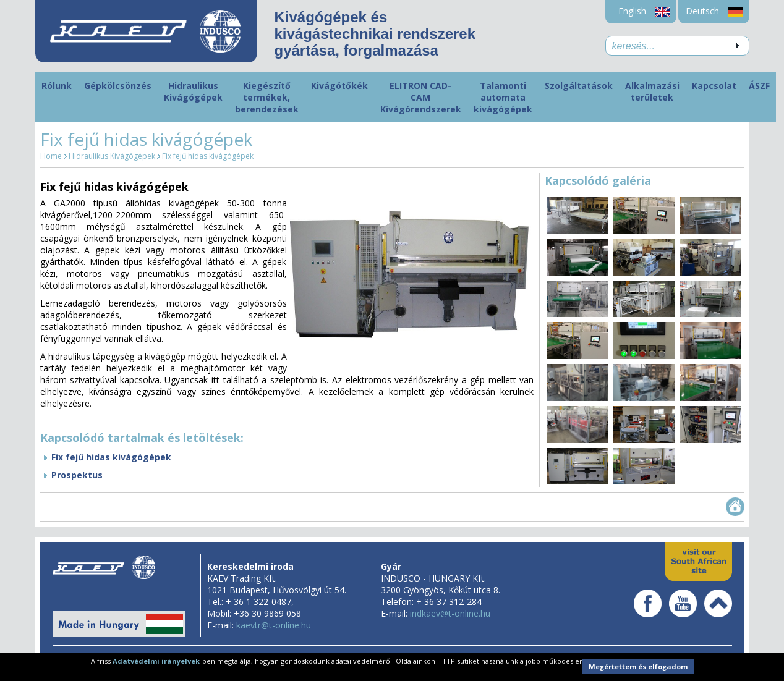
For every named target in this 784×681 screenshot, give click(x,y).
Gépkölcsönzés (118, 86)
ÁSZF (759, 86)
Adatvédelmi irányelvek (156, 661)
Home (51, 156)
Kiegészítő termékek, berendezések (267, 97)
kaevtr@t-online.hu (274, 625)
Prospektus (77, 475)
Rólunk (57, 86)
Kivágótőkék (339, 86)
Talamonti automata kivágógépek (503, 97)
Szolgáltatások (579, 86)
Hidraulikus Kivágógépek (193, 91)
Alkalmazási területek (652, 91)
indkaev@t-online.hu (450, 613)
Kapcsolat (714, 86)
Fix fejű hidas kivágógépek (208, 156)
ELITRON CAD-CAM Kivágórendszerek (421, 97)
